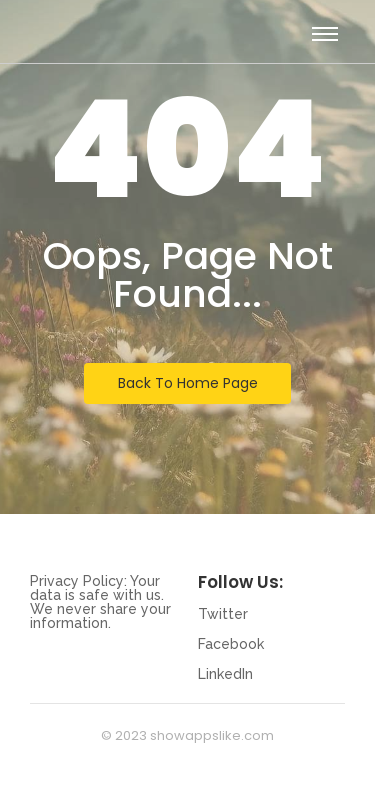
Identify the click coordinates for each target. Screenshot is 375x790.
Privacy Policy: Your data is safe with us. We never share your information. (100, 602)
